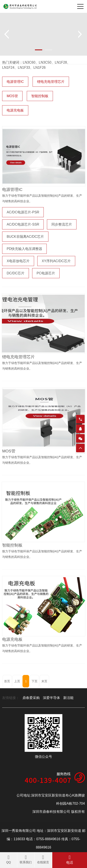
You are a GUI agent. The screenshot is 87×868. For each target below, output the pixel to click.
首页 (7, 681)
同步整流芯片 (62, 224)
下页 (34, 681)
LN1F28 (61, 62)
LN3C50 (45, 62)
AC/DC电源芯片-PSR (23, 212)
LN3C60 (29, 62)
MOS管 (12, 96)
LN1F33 (24, 68)
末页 (44, 681)
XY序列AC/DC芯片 (56, 261)
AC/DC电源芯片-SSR (23, 224)
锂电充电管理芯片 (51, 82)
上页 (17, 681)
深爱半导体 (51, 698)
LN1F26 (40, 68)
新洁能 (68, 698)
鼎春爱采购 (31, 698)
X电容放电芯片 (18, 261)
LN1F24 (8, 68)
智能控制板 (40, 96)
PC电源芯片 (46, 273)
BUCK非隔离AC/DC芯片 (25, 237)
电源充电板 (15, 110)
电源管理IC (15, 82)
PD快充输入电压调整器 (24, 249)
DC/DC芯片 (16, 273)
